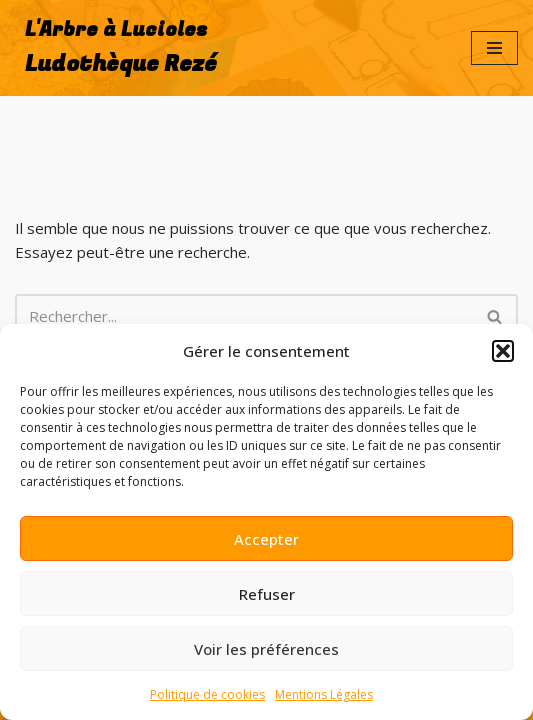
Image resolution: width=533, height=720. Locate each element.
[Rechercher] (244, 316)
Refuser (267, 594)
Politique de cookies (207, 694)
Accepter (266, 539)
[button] (503, 351)
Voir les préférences (266, 649)
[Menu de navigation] (494, 48)
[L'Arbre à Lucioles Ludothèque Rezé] (116, 48)
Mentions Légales (324, 694)
